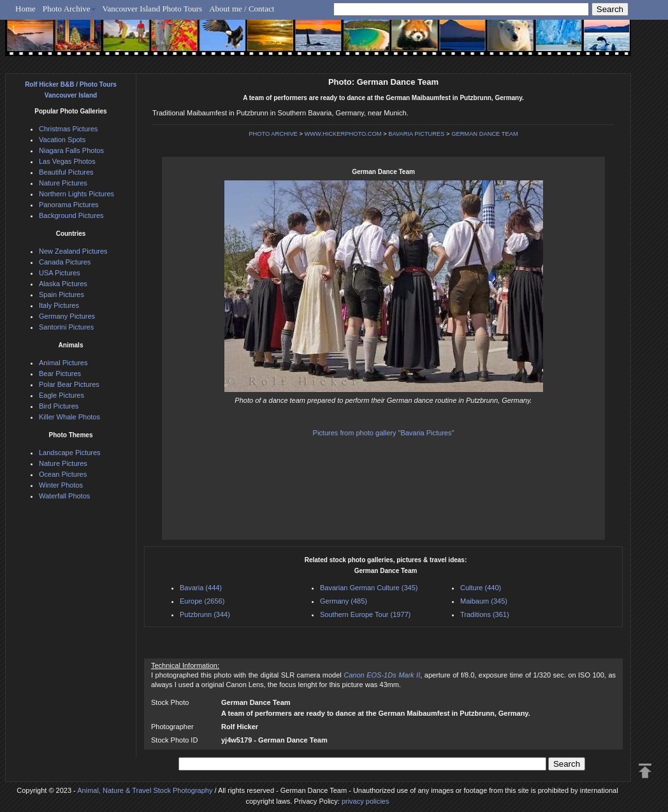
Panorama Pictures (69, 205)
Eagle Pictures (62, 395)
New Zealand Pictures (73, 251)
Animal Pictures (63, 363)
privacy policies (366, 801)
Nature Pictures (63, 183)
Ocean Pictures (63, 474)
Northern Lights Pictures (76, 194)
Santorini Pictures (66, 327)
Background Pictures (71, 215)
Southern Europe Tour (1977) (365, 614)
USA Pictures (60, 273)
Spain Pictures (62, 294)
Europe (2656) (202, 601)
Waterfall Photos (64, 496)
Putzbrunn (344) (205, 614)
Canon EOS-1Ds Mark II (382, 675)
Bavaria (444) (201, 588)
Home (25, 9)
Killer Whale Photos (69, 417)
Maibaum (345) (484, 601)
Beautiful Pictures (66, 172)
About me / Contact (242, 9)
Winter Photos (61, 485)
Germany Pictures (67, 316)
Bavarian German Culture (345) (369, 588)
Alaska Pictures (63, 284)
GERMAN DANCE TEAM (485, 134)
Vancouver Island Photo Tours (153, 9)
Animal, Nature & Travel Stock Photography (145, 790)
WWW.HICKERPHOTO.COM (343, 134)
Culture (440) (481, 588)
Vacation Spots (62, 140)
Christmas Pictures (68, 129)
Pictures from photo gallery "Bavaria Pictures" (384, 433)
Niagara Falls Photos (71, 150)
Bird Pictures (59, 406)
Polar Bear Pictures (69, 384)
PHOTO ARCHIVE (273, 134)
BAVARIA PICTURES (416, 134)
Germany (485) (344, 601)
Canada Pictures (65, 262)
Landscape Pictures (70, 453)
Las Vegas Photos (67, 161)
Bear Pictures (60, 373)
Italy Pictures (59, 305)
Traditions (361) (485, 614)
